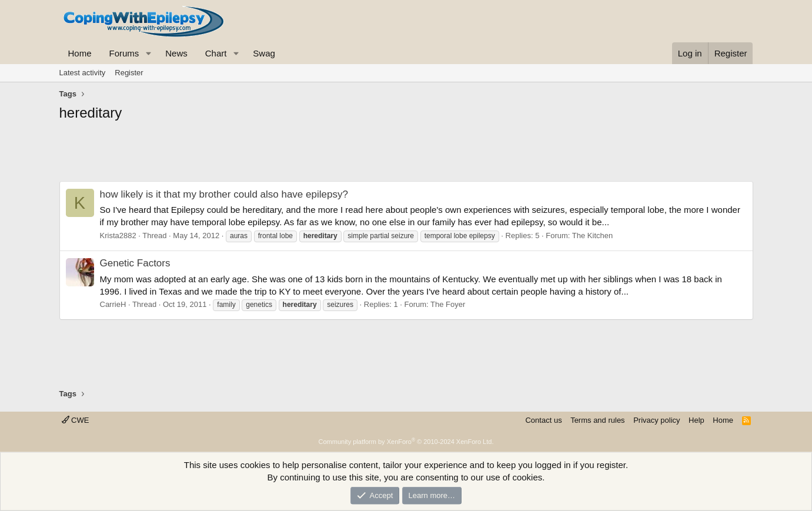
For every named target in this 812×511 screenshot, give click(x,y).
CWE (76, 420)
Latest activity (83, 73)
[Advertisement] (406, 155)
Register (129, 73)
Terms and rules (597, 420)
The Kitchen (592, 236)
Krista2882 (118, 236)
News (176, 53)
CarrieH (113, 304)
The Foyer (448, 304)
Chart (216, 53)
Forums (124, 53)
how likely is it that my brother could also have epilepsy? (224, 194)
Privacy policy (656, 420)
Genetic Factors (135, 263)
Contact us (543, 420)
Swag (264, 53)
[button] (148, 53)
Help (696, 420)
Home (80, 53)
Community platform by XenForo (406, 442)
